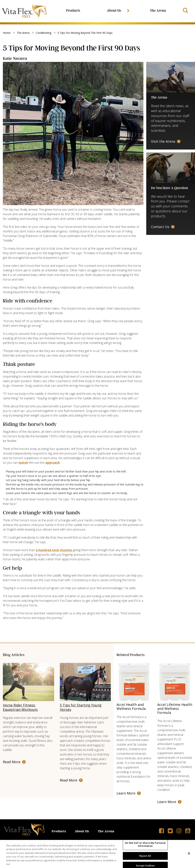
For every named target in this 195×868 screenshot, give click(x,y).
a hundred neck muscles (54, 551)
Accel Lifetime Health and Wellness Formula (175, 709)
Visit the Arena (163, 142)
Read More (12, 762)
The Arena (158, 11)
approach (53, 463)
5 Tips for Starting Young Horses (81, 708)
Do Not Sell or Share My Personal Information (145, 845)
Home (7, 33)
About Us (115, 11)
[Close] (189, 853)
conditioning (44, 33)
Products (74, 11)
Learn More (126, 794)
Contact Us (160, 227)
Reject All (145, 856)
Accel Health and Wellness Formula (131, 707)
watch (23, 463)
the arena (23, 33)
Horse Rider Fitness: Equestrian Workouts (20, 708)
